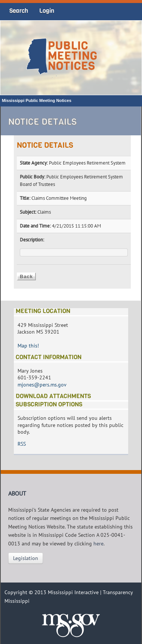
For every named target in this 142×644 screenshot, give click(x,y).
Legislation (26, 558)
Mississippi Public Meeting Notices (37, 100)
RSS (22, 444)
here (98, 544)
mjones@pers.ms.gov (42, 385)
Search (19, 11)
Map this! (28, 346)
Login (47, 11)
